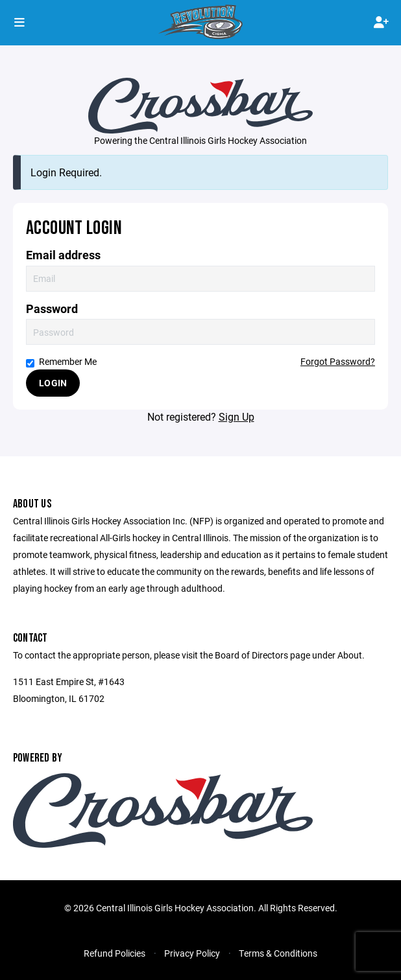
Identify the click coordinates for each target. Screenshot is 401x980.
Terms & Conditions (278, 953)
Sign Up (237, 416)
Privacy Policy (192, 953)
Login (53, 383)
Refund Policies (115, 953)
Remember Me (61, 361)
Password (52, 309)
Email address (63, 255)
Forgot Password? (338, 361)
